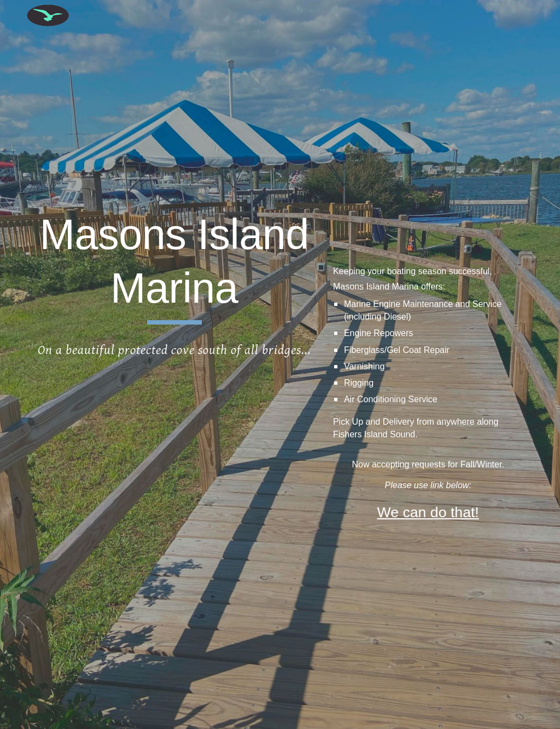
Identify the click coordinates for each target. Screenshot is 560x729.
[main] (174, 266)
